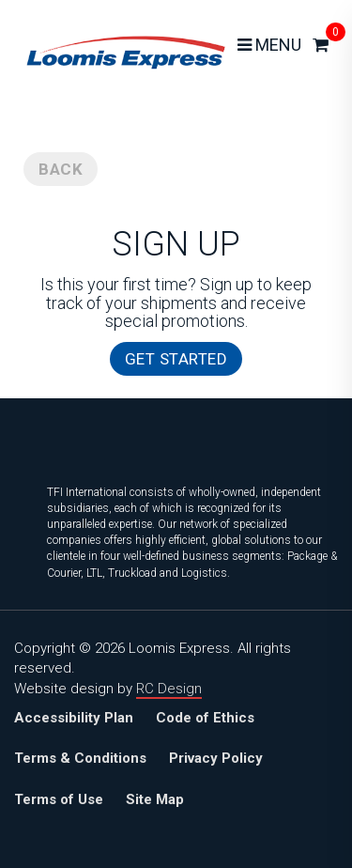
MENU (269, 45)
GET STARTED (176, 359)
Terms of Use (59, 799)
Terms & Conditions (80, 758)
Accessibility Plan (74, 718)
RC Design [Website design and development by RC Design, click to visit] (169, 689)
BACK (61, 169)
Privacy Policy (216, 758)
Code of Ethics (205, 718)
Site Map (155, 799)
